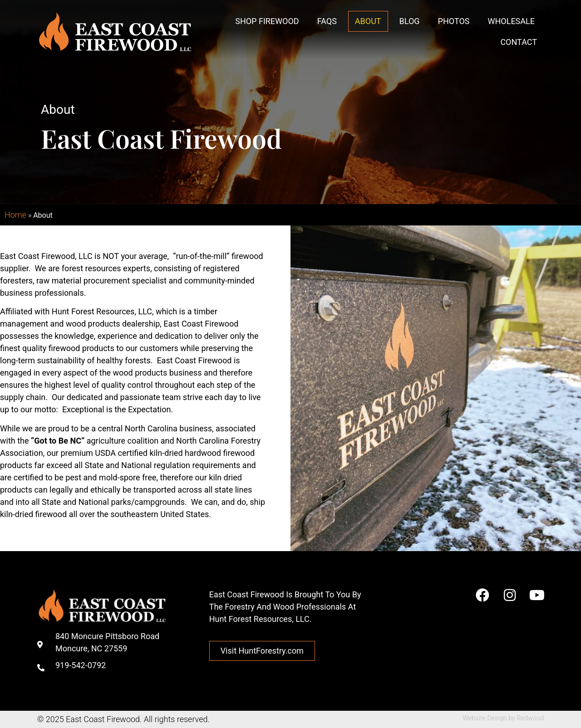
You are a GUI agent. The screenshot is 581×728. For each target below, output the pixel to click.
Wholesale (511, 21)
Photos (454, 21)
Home (15, 215)
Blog (410, 21)
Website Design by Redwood (503, 718)
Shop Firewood (267, 21)
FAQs (327, 21)
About (368, 21)
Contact (519, 42)
